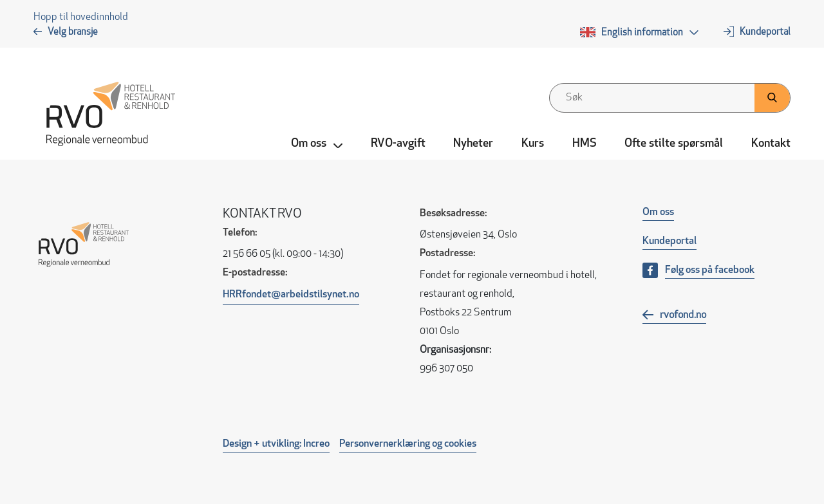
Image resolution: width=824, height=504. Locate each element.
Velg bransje (73, 33)
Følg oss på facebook (710, 270)
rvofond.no (683, 315)
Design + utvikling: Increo (276, 444)
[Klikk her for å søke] (772, 98)
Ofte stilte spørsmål (674, 144)
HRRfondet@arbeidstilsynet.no (291, 295)
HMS (585, 144)
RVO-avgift (398, 144)
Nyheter (473, 144)
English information (642, 33)
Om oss (658, 212)
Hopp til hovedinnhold (81, 17)
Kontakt (771, 144)
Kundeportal (765, 33)
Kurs (533, 144)
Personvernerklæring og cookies (408, 444)
